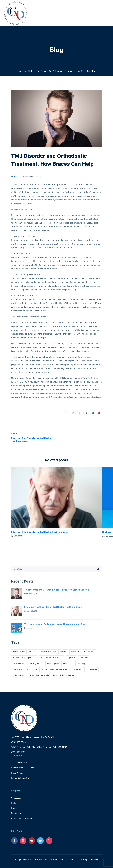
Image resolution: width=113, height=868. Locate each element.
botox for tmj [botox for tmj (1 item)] (19, 654)
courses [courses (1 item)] (33, 654)
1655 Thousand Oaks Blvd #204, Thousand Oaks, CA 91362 (39, 747)
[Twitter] (73, 413)
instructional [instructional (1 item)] (19, 665)
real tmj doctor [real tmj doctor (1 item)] (36, 665)
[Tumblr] (86, 413)
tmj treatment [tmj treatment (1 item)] (19, 677)
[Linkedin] (93, 413)
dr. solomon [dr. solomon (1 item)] (89, 654)
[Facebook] (66, 413)
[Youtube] (32, 841)
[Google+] (79, 413)
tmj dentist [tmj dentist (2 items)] (77, 671)
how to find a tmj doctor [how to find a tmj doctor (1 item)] (51, 660)
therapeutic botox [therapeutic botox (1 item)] (21, 671)
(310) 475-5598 (18, 742)
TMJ (30, 71)
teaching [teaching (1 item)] (81, 665)
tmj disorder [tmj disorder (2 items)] (92, 671)
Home (20, 71)
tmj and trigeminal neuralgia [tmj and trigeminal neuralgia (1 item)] (54, 671)
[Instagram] (23, 841)
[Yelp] (49, 841)
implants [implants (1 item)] (71, 660)
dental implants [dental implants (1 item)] (48, 654)
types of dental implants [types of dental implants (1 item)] (65, 677)
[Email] (99, 413)
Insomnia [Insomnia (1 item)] (84, 660)
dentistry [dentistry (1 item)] (75, 654)
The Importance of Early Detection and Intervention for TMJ (55, 626)
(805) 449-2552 (18, 752)
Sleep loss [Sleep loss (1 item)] (68, 665)
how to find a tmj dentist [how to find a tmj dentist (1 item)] (24, 660)
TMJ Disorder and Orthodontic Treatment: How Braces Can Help (57, 592)
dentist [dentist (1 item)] (63, 654)
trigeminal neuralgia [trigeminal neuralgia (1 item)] (39, 677)
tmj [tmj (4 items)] (35, 671)
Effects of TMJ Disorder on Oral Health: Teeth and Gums (32, 438)
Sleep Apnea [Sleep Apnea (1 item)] (53, 665)
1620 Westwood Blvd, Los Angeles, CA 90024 (33, 737)
